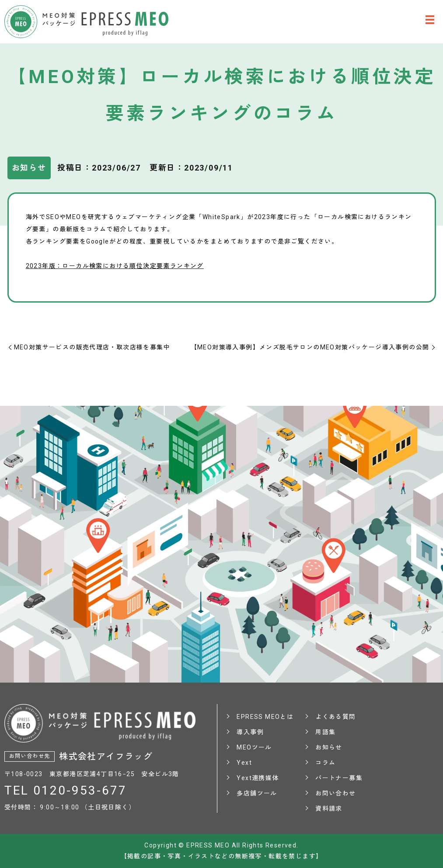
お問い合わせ (335, 793)
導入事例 (250, 732)
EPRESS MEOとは (265, 717)
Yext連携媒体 (258, 778)
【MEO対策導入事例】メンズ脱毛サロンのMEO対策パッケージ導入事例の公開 (310, 347)
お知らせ (329, 747)
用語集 (325, 732)
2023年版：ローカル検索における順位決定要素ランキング (115, 266)
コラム (325, 763)
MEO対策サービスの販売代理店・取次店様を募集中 (92, 347)
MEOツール (254, 747)
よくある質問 (335, 717)
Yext (244, 763)
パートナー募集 (339, 778)
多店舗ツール (257, 793)
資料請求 (329, 809)
